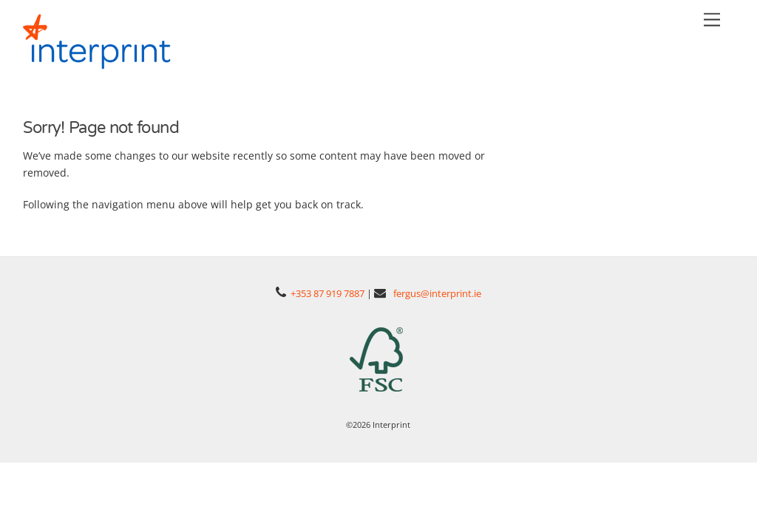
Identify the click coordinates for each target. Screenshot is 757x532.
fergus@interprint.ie (437, 291)
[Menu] (712, 20)
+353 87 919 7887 (327, 291)
